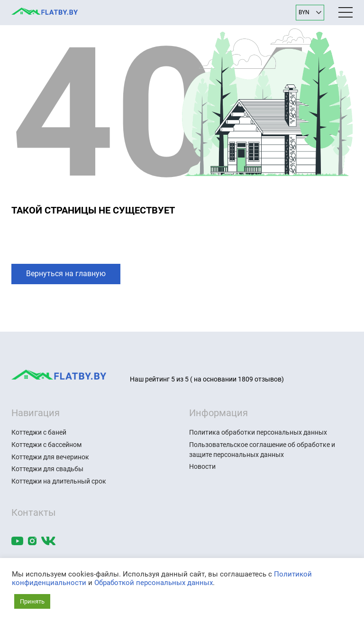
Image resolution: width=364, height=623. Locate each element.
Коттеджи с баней (39, 432)
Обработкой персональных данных (154, 583)
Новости (202, 466)
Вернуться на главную (66, 274)
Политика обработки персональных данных (258, 432)
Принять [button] (32, 601)
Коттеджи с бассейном (46, 445)
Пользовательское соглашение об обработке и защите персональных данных (262, 450)
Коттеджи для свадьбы (47, 469)
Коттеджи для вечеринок (50, 457)
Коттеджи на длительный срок (59, 481)
